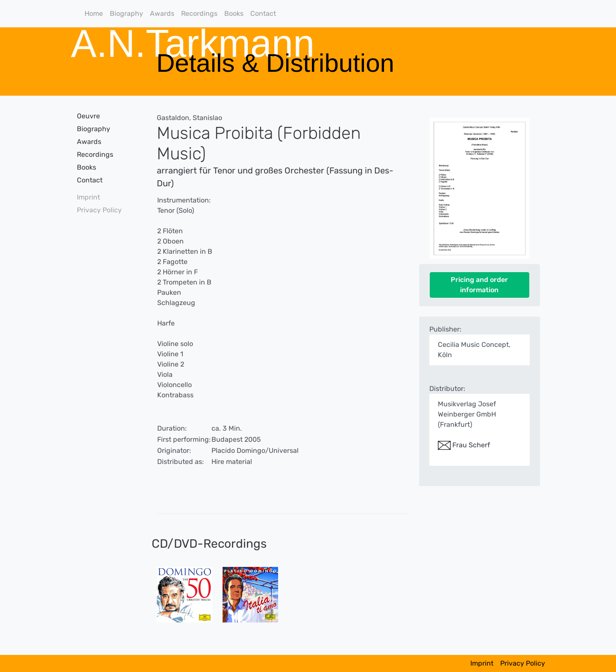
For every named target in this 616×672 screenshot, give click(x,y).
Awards (162, 13)
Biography (126, 13)
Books (234, 13)
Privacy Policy (99, 210)
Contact (263, 13)
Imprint (88, 197)
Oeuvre (88, 116)
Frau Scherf (464, 445)
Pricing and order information (479, 285)
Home (94, 13)
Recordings (199, 13)
